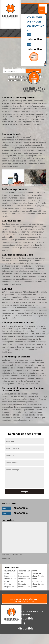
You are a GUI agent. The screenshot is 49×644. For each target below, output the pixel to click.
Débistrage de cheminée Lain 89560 (24, 579)
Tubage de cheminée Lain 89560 (38, 576)
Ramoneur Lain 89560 (10, 572)
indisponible (20, 508)
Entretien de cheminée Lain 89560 (38, 584)
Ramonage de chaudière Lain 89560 (10, 579)
